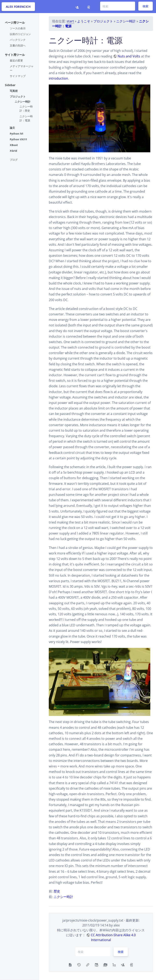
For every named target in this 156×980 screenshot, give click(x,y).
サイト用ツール (15, 55)
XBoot (14, 145)
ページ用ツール (15, 22)
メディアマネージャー (22, 68)
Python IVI (16, 134)
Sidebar (10, 85)
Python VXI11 (18, 139)
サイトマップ (18, 76)
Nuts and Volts (129, 56)
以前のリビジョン (20, 34)
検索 (146, 6)
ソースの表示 (18, 28)
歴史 (57, 891)
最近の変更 (16, 60)
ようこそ (84, 21)
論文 (12, 128)
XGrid (13, 151)
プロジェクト (18, 97)
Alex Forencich (18, 7)
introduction (58, 78)
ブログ (14, 160)
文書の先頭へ (18, 45)
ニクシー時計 (23, 102)
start (70, 21)
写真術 (14, 91)
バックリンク (18, 40)
